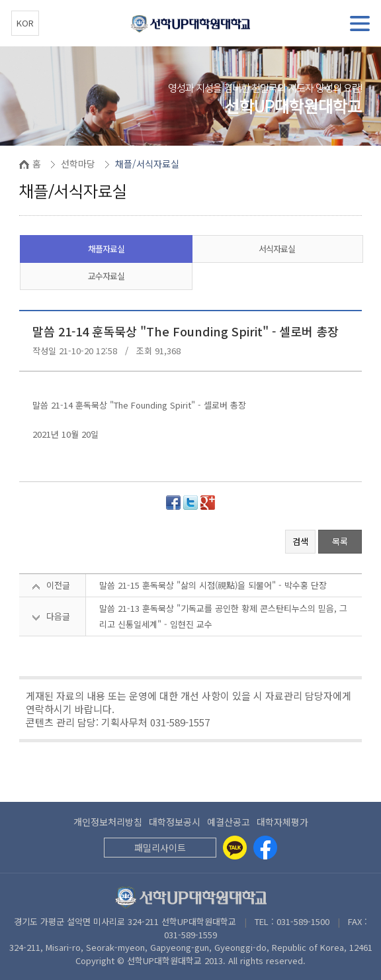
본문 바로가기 (0, 0)
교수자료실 (106, 276)
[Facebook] (265, 848)
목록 (340, 541)
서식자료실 (277, 249)
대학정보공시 (175, 822)
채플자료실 (106, 249)
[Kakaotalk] (235, 848)
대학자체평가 (282, 822)
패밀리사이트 (160, 848)
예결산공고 (229, 822)
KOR (25, 23)
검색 (300, 541)
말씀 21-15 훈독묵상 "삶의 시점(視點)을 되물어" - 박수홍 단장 (213, 585)
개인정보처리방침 (108, 822)
